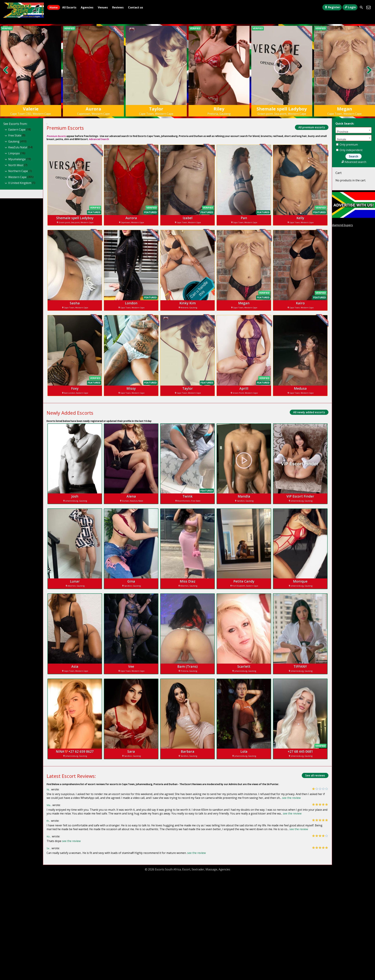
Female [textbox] (342, 139)
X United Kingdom (20, 183)
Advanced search (353, 162)
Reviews (118, 7)
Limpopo (14, 153)
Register (332, 7)
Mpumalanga (17, 159)
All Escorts (69, 7)
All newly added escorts (309, 412)
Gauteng (14, 141)
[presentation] (6, 70)
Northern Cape (18, 171)
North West (16, 165)
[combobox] (354, 130)
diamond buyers (342, 225)
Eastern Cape (17, 130)
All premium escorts (312, 127)
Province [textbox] (343, 132)
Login (350, 7)
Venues (103, 7)
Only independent (349, 150)
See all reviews (315, 775)
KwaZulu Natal (18, 147)
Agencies (87, 7)
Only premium (347, 145)
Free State (15, 135)
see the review (291, 798)
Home (54, 7)
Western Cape (17, 177)
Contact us (136, 7)
